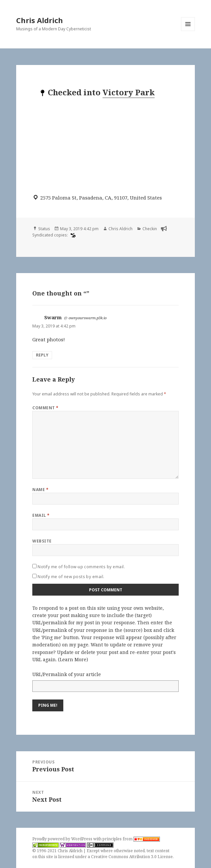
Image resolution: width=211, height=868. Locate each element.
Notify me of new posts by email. (71, 577)
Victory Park (129, 92)
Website (42, 541)
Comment (45, 408)
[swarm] (72, 235)
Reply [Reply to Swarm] (42, 355)
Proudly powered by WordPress (63, 839)
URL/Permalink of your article (67, 674)
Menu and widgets (188, 31)
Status (44, 229)
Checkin (150, 229)
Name (40, 490)
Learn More (73, 659)
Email (41, 515)
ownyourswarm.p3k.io (88, 318)
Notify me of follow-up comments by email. (81, 567)
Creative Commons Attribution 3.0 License (132, 857)
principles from (131, 839)
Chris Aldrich (40, 20)
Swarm (53, 317)
